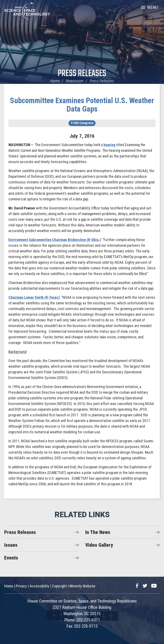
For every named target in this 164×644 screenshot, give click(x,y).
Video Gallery (99, 545)
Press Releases (82, 74)
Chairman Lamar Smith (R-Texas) (34, 297)
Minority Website (82, 586)
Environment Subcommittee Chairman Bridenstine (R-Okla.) (55, 240)
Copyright (59, 586)
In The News (98, 532)
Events (11, 558)
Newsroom (75, 81)
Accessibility (39, 586)
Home (55, 81)
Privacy (21, 586)
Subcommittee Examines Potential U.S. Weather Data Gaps (82, 105)
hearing (109, 145)
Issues (11, 545)
